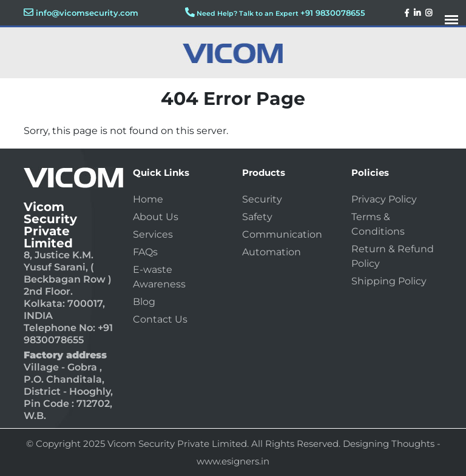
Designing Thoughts (389, 444)
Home (148, 199)
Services (153, 234)
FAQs (145, 252)
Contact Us (160, 319)
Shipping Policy (389, 281)
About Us (156, 217)
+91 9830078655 (333, 13)
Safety (257, 217)
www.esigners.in (233, 461)
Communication (282, 234)
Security (262, 199)
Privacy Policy (384, 199)
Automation (272, 252)
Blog (144, 302)
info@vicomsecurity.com (87, 13)
